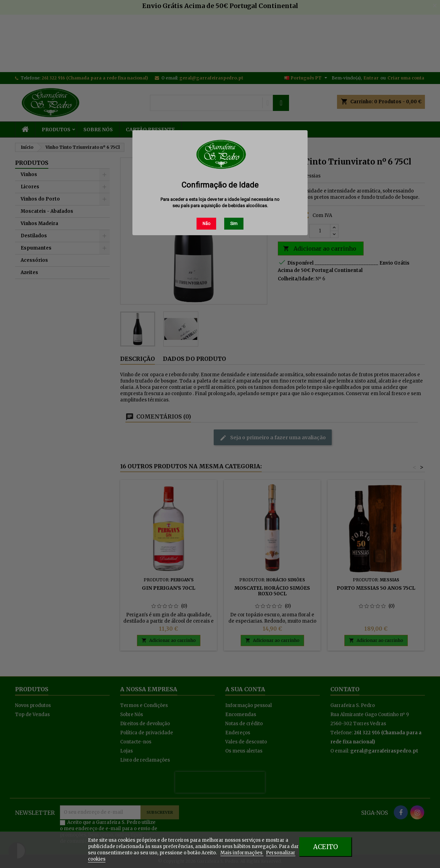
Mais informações (242, 853)
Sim (234, 224)
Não (206, 224)
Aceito (326, 847)
